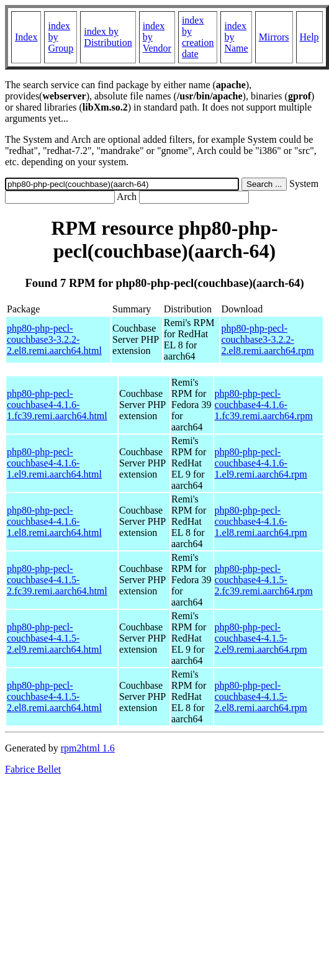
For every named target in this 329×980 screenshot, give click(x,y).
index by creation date (198, 37)
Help (309, 37)
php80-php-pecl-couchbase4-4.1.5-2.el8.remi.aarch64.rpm (261, 696)
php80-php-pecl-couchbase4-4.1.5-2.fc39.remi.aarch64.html (57, 580)
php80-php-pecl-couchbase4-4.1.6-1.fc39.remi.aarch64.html (57, 405)
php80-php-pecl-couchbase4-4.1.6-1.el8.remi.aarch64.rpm (261, 521)
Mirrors (274, 37)
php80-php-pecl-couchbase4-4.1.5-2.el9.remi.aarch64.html (54, 638)
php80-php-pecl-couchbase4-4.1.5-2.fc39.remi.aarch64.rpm (264, 580)
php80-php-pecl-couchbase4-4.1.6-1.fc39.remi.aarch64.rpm (264, 405)
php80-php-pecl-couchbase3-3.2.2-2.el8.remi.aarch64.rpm (267, 339)
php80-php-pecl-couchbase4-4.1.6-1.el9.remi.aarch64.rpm (261, 463)
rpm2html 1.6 (88, 748)
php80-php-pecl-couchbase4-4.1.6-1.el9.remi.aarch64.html (54, 463)
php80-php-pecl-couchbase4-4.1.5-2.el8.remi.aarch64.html (54, 696)
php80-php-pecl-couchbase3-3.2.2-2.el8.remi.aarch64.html (54, 339)
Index (26, 37)
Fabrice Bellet (33, 769)
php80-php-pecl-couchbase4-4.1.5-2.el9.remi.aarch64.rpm (261, 638)
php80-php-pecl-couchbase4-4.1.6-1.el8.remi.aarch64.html (54, 521)
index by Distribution (108, 37)
